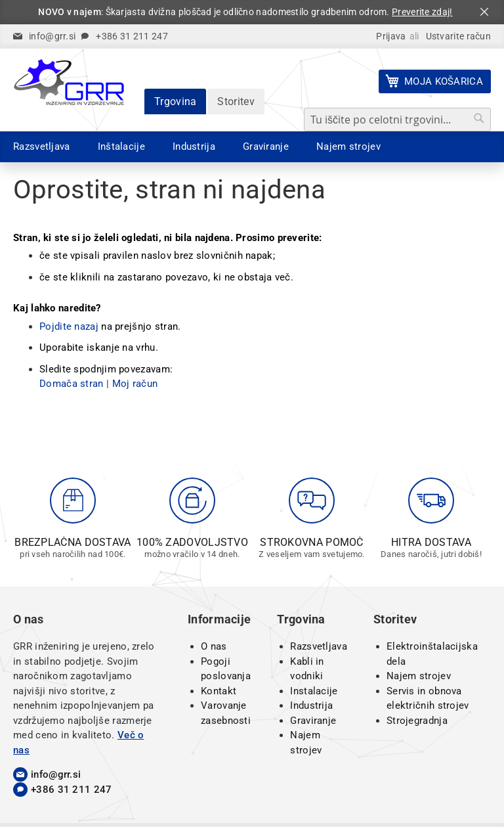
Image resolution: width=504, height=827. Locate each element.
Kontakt (219, 691)
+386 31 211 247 (132, 36)
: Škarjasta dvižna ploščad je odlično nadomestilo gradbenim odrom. (245, 12)
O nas (214, 646)
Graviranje (313, 721)
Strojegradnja (417, 721)
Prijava (391, 36)
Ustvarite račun (459, 36)
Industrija (311, 705)
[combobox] (397, 120)
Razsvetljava (319, 646)
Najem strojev (419, 676)
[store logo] (69, 82)
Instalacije (314, 691)
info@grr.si (52, 36)
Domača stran (72, 384)
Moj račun (135, 384)
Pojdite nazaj (69, 326)
